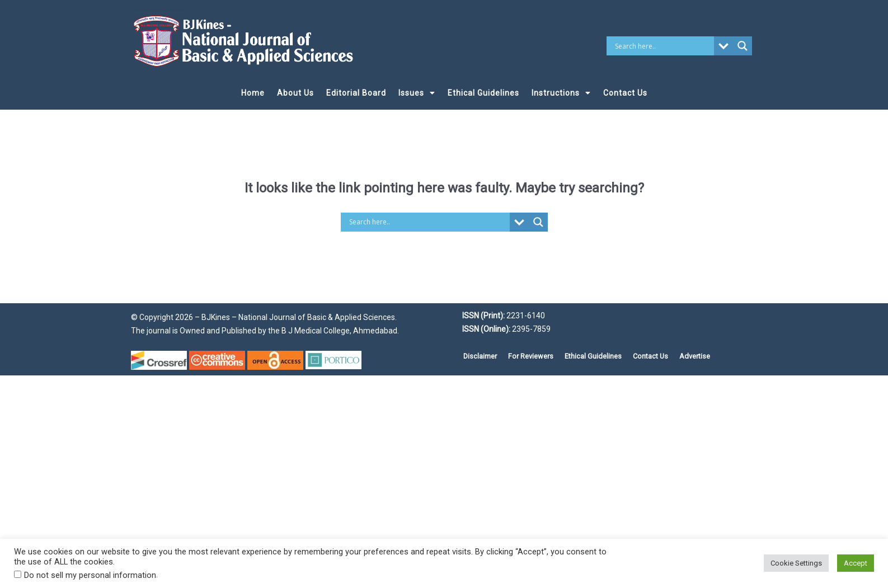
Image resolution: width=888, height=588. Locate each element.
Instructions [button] (561, 93)
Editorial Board (356, 93)
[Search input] (663, 46)
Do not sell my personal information (90, 575)
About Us (295, 93)
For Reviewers (531, 356)
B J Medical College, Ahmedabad (339, 331)
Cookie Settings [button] (796, 563)
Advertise (695, 356)
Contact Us (625, 93)
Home (253, 93)
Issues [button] (417, 93)
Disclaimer (480, 356)
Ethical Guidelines (483, 93)
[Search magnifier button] (743, 46)
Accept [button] (856, 563)
